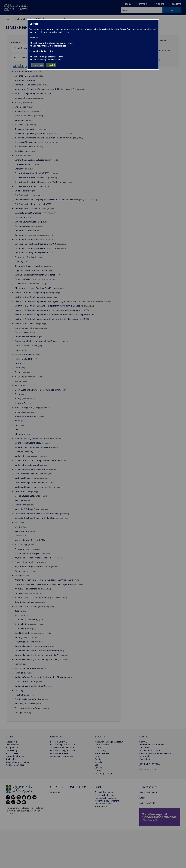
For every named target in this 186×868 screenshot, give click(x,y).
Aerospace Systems (29, 98)
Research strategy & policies (63, 750)
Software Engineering (29, 642)
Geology (21, 381)
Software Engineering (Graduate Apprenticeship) (39, 651)
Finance (21, 350)
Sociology (26, 637)
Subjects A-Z (11, 742)
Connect (177, 4)
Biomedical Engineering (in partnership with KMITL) (44, 133)
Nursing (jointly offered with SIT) (30, 540)
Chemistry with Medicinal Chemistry (36, 178)
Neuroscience (25, 531)
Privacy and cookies (104, 804)
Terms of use (101, 807)
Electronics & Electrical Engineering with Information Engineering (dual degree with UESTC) (56, 315)
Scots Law (21, 615)
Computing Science (34, 235)
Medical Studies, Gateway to (31, 496)
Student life (11, 759)
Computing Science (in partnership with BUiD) (40, 244)
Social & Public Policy (49, 598)
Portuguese (22, 575)
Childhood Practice (25, 191)
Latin (19, 425)
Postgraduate (12, 748)
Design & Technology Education (34, 266)
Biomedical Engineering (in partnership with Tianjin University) (49, 138)
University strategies (104, 774)
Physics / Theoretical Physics (32, 553)
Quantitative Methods (30, 602)
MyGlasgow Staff (147, 803)
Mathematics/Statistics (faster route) (36, 469)
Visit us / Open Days (15, 765)
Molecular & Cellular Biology (32, 509)
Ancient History (24, 107)
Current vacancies (148, 769)
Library (98, 771)
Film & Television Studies (28, 346)
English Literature (25, 332)
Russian (20, 611)
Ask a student (146, 756)
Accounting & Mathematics (29, 76)
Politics (26, 571)
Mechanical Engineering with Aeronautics (39, 487)
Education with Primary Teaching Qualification (39, 288)
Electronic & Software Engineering (37, 292)
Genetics (23, 372)
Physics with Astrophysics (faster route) (37, 567)
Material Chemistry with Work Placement (36, 447)
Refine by (15, 43)
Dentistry (21, 262)
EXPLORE (100, 737)
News (97, 756)
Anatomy (23, 102)
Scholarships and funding (17, 762)
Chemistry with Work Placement (32, 186)
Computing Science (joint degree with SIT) (34, 253)
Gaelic (20, 368)
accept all (51, 65)
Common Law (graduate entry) (31, 222)
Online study (11, 750)
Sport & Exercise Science (30, 668)
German (20, 385)
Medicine (23, 500)
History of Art (23, 403)
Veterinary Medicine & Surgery (32, 708)
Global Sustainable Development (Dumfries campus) (41, 390)
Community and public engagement (155, 753)
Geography (28, 376)
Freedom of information (106, 795)
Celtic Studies (23, 155)
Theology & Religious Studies (31, 699)
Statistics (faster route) (30, 682)
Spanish (20, 664)
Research (143, 4)
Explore (160, 4)
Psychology (28, 593)
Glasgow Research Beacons (62, 748)
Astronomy (24, 120)
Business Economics (29, 147)
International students (16, 756)
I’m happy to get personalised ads (48, 57)
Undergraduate (13, 745)
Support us (144, 748)
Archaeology (29, 111)
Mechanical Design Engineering (34, 474)
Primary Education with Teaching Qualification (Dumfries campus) (47, 580)
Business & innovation (150, 750)
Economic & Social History (35, 279)
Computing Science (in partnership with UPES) (40, 248)
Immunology (25, 412)
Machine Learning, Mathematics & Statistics (39, 438)
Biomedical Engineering (31, 129)
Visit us (98, 748)
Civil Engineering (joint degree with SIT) (33, 204)
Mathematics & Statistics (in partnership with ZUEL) (41, 461)
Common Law (23, 217)
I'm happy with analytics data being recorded (53, 43)
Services (99, 768)
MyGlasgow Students (149, 792)
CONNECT (145, 737)
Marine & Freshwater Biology (32, 443)
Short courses (12, 753)
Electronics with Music (30, 323)
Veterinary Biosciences (29, 704)
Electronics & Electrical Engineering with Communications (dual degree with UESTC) (52, 310)
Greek (20, 394)
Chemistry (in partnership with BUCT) (36, 173)
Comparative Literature (27, 231)
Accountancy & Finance (28, 71)
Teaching (19, 690)
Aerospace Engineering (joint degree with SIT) (35, 94)
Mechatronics (26, 492)
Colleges (99, 765)
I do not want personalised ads (47, 60)
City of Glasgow (102, 745)
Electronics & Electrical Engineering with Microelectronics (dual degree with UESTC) (52, 319)
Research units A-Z (59, 742)
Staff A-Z (143, 742)
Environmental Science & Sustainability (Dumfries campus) (44, 341)
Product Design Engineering (33, 589)
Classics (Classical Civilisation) (35, 213)
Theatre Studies (24, 695)
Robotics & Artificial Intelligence (34, 606)
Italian (20, 421)
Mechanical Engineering (31, 478)
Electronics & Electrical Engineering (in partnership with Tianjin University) (54, 306)
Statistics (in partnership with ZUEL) (34, 686)
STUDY (9, 737)
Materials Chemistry (28, 452)
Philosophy (28, 549)
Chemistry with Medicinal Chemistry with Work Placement (44, 182)
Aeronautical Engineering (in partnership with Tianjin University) (50, 89)
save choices (38, 65)
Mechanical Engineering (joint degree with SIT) (36, 483)
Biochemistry (25, 125)
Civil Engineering (28, 195)
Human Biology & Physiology (32, 407)
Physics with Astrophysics (31, 562)
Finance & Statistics (26, 359)
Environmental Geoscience (46, 275)
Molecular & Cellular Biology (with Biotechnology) (42, 514)
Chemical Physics (27, 164)
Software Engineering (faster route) (35, 646)
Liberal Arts (22, 434)
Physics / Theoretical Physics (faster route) (38, 558)
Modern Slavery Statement (107, 801)
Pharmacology (26, 545)
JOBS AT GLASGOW (150, 764)
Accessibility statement (105, 792)
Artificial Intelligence (29, 116)
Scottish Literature (25, 629)
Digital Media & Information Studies (33, 270)
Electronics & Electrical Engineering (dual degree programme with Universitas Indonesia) (64, 301)
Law (16, 430)
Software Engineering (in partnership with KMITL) (42, 655)
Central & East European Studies (36, 160)
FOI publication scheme (105, 798)
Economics (30, 284)
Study (128, 4)
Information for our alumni (152, 745)
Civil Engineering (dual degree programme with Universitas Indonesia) (56, 200)
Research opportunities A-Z (63, 745)
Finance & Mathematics (27, 354)
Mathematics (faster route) (31, 465)
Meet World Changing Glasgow (109, 742)
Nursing (20, 536)
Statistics (23, 673)
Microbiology (25, 505)
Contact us (55, 792)
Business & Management (36, 142)
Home (8, 19)
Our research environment (62, 756)
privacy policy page (61, 32)
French (20, 363)
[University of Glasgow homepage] (16, 7)
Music (20, 522)
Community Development (28, 226)
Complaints (145, 759)
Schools (98, 762)
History (25, 399)
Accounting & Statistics (27, 80)
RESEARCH (56, 737)
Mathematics (31, 456)
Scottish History (29, 624)
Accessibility (100, 750)
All (15, 66)
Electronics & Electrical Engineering (36, 297)
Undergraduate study (25, 19)
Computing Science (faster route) (34, 239)
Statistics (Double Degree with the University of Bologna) (44, 677)
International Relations (30, 416)
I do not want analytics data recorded (50, 46)
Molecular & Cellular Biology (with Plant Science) (41, 518)
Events (98, 759)
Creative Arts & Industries (29, 257)
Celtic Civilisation (25, 151)
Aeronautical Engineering (32, 85)
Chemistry (24, 169)
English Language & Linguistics (31, 328)
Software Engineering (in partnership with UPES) (41, 659)
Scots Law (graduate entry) (29, 620)
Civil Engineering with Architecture (36, 209)
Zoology (23, 713)
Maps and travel (102, 753)
